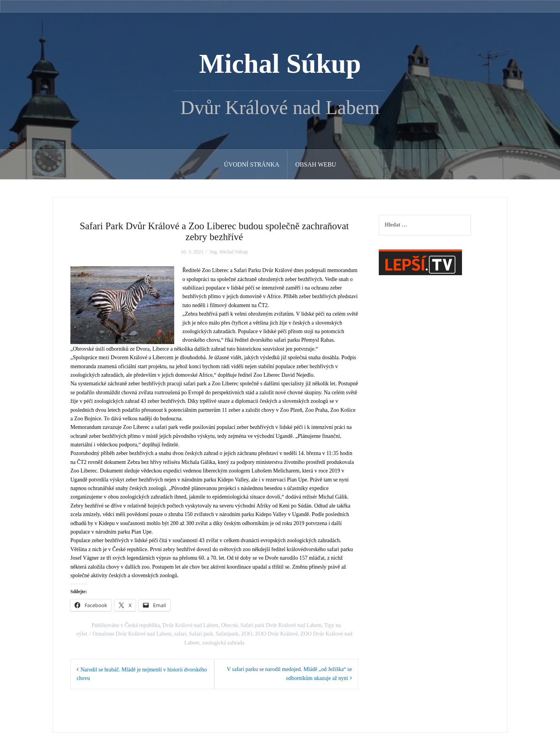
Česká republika (142, 625)
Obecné (229, 625)
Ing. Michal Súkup (229, 252)
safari (180, 634)
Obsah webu (316, 164)
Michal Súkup (280, 64)
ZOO (247, 634)
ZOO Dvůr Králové (276, 634)
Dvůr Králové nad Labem (190, 625)
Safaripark (227, 634)
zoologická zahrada (223, 643)
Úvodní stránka (252, 164)
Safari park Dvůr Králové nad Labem (281, 625)
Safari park (201, 634)
